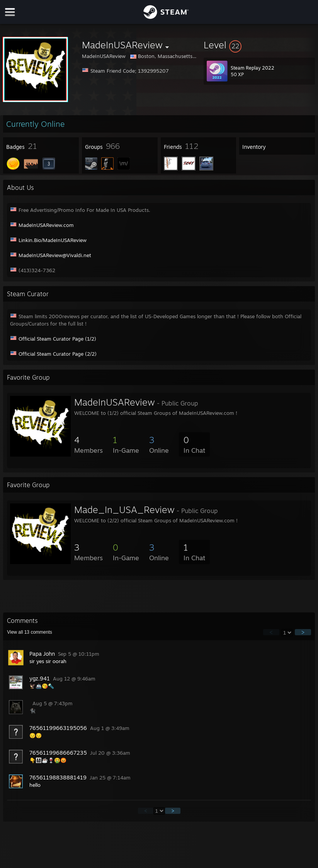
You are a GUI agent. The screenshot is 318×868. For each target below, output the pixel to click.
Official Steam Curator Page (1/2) (57, 339)
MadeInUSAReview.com (46, 225)
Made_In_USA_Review (124, 510)
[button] (259, 45)
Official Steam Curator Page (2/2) (58, 354)
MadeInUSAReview (115, 402)
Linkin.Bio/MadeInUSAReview (53, 240)
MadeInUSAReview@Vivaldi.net (55, 255)
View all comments (30, 632)
